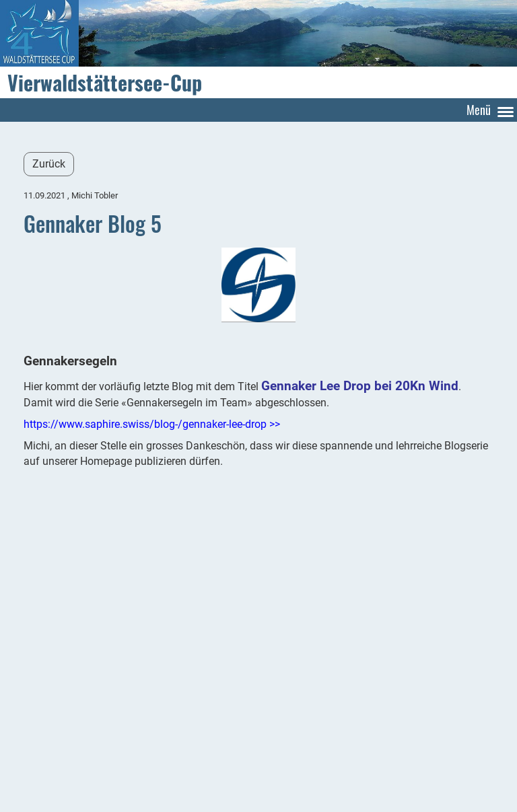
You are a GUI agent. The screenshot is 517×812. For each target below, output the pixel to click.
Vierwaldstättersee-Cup (105, 83)
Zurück (49, 164)
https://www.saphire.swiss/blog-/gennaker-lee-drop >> (152, 424)
